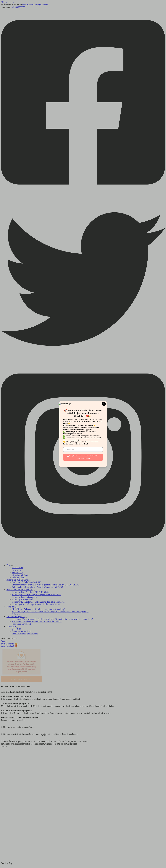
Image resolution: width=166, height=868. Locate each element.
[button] (4, 641)
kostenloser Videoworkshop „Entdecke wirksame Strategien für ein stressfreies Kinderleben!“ (53, 619)
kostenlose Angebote (16, 617)
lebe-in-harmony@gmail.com (35, 5)
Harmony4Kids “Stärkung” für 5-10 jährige (31, 592)
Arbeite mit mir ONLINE (18, 580)
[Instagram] (83, 549)
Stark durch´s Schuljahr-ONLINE (27, 582)
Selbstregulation (19, 577)
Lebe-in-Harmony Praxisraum (25, 634)
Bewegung (17, 570)
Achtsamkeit (17, 568)
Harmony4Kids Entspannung (25, 597)
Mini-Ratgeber (13, 607)
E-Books (16, 614)
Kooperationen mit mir (22, 631)
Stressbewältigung (20, 575)
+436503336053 (18, 7)
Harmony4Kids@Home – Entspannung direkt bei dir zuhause (39, 602)
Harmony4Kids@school (22, 599)
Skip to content (8, 2)
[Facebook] (83, 196)
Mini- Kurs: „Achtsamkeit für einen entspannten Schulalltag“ (39, 609)
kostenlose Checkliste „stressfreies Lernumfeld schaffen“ (37, 621)
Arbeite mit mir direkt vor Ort (20, 590)
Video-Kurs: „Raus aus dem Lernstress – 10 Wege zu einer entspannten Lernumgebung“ (50, 612)
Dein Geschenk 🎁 (9, 646)
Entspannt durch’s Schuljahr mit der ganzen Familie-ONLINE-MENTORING (46, 585)
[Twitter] (83, 361)
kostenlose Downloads (22, 624)
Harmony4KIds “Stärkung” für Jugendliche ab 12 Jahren (37, 595)
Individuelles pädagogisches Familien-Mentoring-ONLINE (38, 587)
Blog (9, 565)
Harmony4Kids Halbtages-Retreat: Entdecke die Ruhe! (36, 604)
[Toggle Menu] (12, 566)
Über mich (11, 626)
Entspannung (18, 572)
